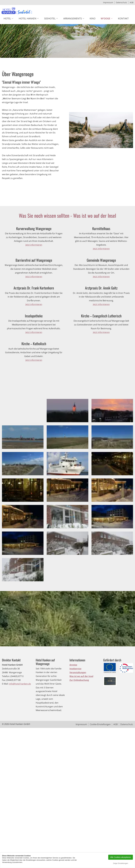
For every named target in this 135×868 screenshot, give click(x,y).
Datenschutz (121, 2)
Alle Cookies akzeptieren (121, 857)
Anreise (73, 735)
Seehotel (50, 18)
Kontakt (123, 18)
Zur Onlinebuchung (79, 750)
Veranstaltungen (78, 742)
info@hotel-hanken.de (20, 754)
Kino (93, 18)
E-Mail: (5, 754)
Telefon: (6, 746)
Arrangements (73, 18)
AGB (132, 2)
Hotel (7, 18)
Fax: (4, 750)
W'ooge (105, 18)
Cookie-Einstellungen (100, 794)
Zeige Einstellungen (120, 863)
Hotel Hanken (28, 18)
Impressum (108, 2)
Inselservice (75, 739)
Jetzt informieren (34, 245)
